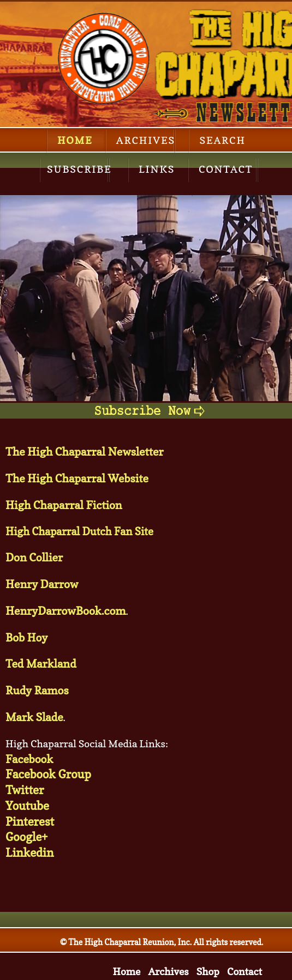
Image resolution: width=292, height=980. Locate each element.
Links (157, 169)
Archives (146, 140)
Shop (208, 971)
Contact (226, 169)
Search (222, 140)
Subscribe (79, 169)
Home (75, 140)
